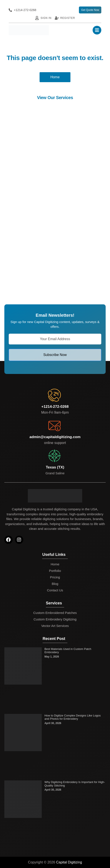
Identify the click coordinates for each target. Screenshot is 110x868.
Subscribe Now (55, 355)
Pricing (55, 577)
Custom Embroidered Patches (55, 613)
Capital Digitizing (69, 862)
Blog (55, 584)
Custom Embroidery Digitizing (55, 619)
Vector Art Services (55, 626)
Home (55, 564)
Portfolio (55, 571)
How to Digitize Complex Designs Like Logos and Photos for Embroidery (72, 717)
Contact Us (55, 590)
